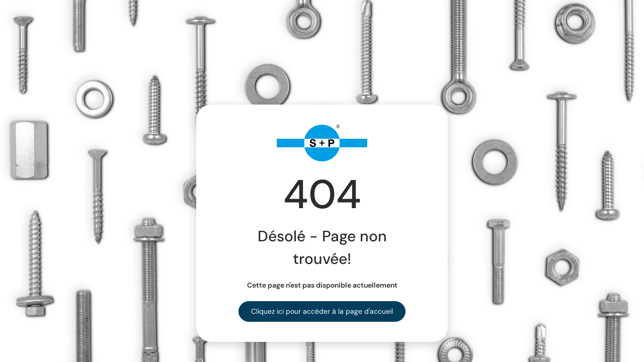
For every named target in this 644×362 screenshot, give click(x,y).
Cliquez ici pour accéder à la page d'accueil (322, 311)
